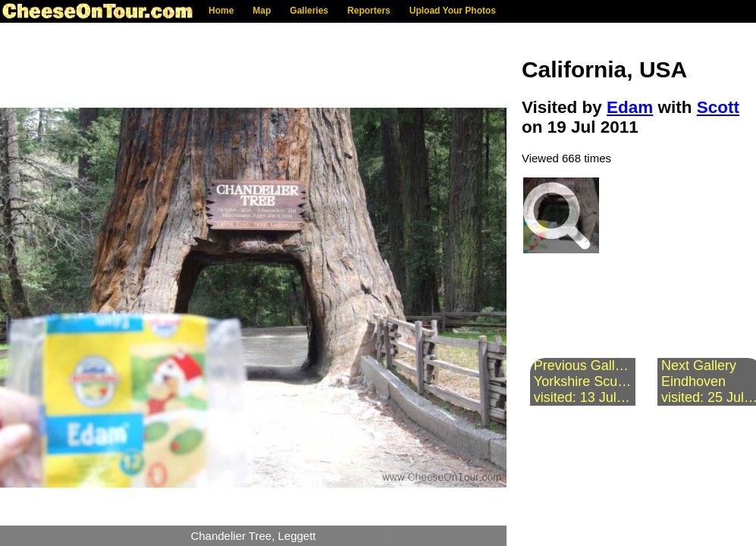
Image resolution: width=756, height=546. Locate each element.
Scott (718, 107)
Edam (630, 107)
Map (262, 11)
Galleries (309, 11)
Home (221, 11)
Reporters (369, 11)
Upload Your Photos (453, 11)
